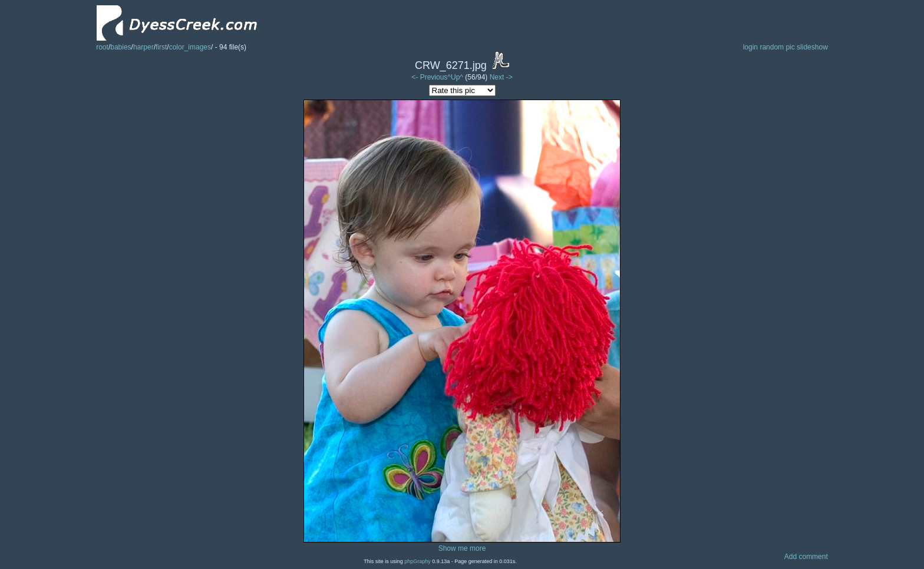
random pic (777, 47)
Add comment (806, 557)
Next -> (501, 77)
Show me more (462, 548)
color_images (190, 47)
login (750, 47)
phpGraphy (418, 561)
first (161, 47)
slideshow (812, 47)
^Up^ (455, 77)
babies (121, 47)
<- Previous (429, 77)
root (102, 47)
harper (143, 47)
